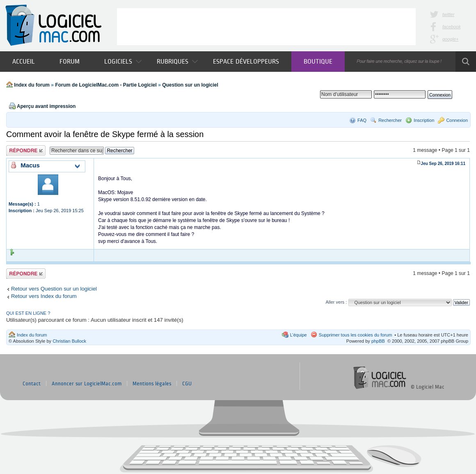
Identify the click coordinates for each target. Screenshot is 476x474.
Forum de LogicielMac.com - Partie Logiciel (106, 85)
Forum (70, 61)
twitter (448, 14)
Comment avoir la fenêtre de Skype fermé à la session (105, 134)
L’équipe (299, 335)
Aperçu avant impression (46, 106)
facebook (452, 27)
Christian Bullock (69, 341)
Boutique (318, 61)
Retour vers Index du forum (44, 296)
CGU (187, 384)
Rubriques (177, 61)
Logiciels (123, 61)
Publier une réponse (26, 150)
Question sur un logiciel (190, 85)
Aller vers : (336, 302)
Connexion (457, 120)
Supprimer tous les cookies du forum (356, 335)
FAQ (362, 120)
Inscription (424, 120)
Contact (32, 384)
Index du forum (32, 85)
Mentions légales (152, 384)
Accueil (24, 61)
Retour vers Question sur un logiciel (54, 289)
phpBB (378, 341)
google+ (450, 39)
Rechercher (390, 120)
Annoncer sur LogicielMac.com (87, 384)
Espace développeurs (246, 61)
